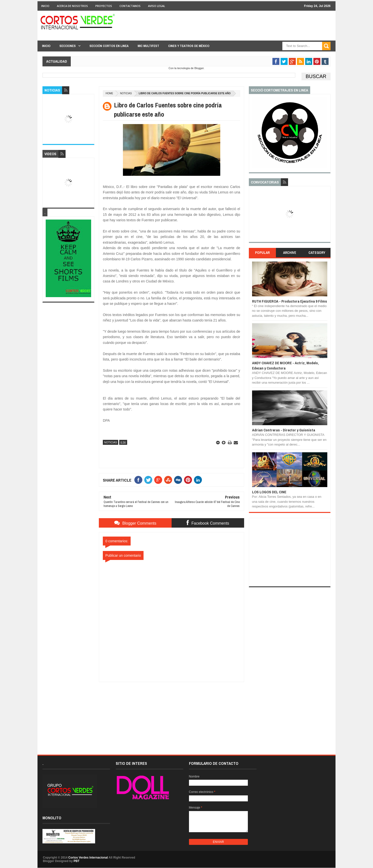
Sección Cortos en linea (109, 46)
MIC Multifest (148, 46)
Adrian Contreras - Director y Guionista (284, 430)
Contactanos (130, 6)
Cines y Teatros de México (189, 46)
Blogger (199, 68)
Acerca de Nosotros (72, 6)
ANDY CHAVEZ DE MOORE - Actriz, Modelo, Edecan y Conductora (285, 365)
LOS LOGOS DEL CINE (269, 492)
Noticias (126, 93)
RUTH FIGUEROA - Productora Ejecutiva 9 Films (290, 301)
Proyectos (104, 6)
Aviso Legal (157, 6)
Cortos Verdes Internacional (88, 858)
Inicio (45, 6)
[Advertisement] (172, 713)
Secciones (68, 46)
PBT (76, 861)
